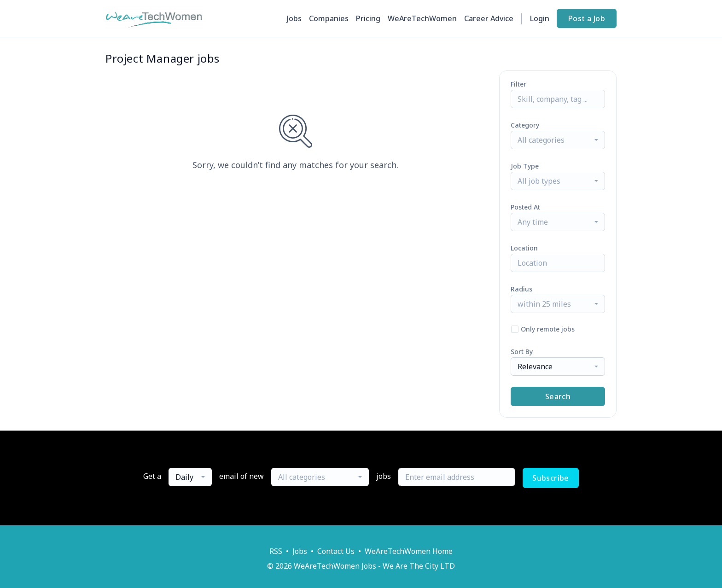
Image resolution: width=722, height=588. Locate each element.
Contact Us (336, 551)
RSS (276, 551)
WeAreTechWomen (422, 18)
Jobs (294, 18)
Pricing (368, 18)
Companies (329, 18)
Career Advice (489, 18)
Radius (521, 289)
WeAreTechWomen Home (409, 551)
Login (540, 18)
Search (558, 396)
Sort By (522, 352)
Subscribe (551, 478)
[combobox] (558, 140)
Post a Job (587, 18)
